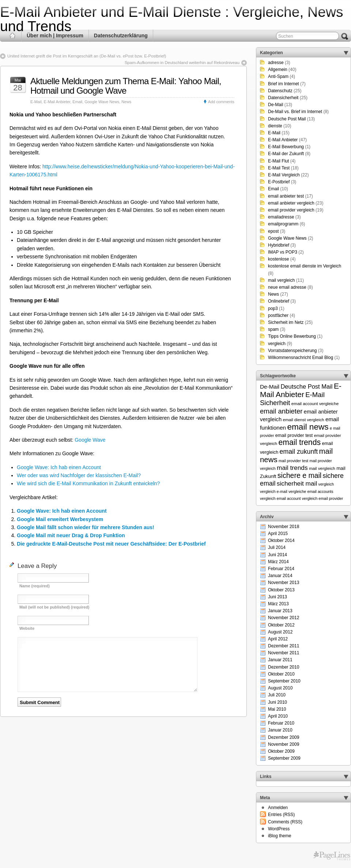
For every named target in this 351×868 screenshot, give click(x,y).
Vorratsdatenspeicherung (292, 351)
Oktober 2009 (281, 751)
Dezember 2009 (284, 737)
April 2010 (278, 716)
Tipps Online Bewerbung (292, 336)
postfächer (278, 315)
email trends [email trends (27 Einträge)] (299, 442)
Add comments (221, 102)
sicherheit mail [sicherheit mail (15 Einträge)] (297, 483)
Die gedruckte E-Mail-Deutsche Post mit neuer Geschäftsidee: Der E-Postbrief (111, 544)
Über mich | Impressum (55, 35)
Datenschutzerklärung (121, 35)
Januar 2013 (280, 611)
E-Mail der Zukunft (286, 154)
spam (273, 329)
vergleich (277, 344)
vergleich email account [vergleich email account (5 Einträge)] (280, 498)
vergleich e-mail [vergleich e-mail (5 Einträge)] (274, 491)
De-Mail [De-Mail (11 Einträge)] (270, 387)
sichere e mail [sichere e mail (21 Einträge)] (299, 475)
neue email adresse (287, 287)
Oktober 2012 (281, 625)
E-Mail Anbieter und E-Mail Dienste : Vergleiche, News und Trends (172, 19)
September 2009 (284, 758)
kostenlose (278, 259)
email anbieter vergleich (291, 203)
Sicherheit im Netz (286, 322)
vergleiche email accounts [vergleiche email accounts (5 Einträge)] (311, 491)
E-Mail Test (279, 168)
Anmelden (278, 808)
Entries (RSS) (281, 815)
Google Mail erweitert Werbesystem (60, 519)
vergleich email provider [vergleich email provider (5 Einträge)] (323, 498)
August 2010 (280, 688)
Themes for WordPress (332, 856)
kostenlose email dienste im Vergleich (305, 266)
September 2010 (284, 681)
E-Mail (36, 102)
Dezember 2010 (284, 667)
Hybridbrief (279, 245)
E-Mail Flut (278, 161)
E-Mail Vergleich (284, 175)
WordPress (279, 829)
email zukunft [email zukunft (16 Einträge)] (299, 452)
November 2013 (284, 583)
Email (77, 102)
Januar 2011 (280, 660)
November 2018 (284, 527)
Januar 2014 (280, 576)
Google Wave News (102, 102)
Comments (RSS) (285, 822)
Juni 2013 (278, 597)
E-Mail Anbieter (57, 102)
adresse (276, 63)
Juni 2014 (278, 555)
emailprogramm (283, 224)
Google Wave (90, 440)
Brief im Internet (284, 84)
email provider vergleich (291, 210)
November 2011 (284, 653)
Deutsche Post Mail (287, 119)
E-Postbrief (279, 182)
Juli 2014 (277, 547)
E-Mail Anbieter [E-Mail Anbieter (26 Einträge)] (301, 390)
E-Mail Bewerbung (286, 147)
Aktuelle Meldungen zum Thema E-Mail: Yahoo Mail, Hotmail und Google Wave (126, 86)
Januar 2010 (280, 730)
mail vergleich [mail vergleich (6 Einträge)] (322, 468)
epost (273, 231)
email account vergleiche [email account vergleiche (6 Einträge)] (315, 403)
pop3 (273, 308)
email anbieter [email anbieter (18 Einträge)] (281, 411)
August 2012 (280, 632)
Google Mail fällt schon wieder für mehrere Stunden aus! (86, 527)
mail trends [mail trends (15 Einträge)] (292, 468)
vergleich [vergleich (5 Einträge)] (326, 484)
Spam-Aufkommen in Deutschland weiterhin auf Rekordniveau (182, 63)
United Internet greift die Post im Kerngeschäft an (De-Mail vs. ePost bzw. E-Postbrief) (87, 56)
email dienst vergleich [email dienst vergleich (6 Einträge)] (303, 420)
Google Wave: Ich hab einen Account (59, 467)
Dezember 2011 (284, 646)
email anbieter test (286, 196)
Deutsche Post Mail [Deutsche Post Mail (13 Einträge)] (306, 386)
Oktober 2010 (281, 674)
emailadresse (281, 217)
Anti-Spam (278, 76)
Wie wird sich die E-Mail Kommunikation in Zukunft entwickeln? (88, 483)
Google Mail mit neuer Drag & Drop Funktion (71, 535)
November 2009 (284, 744)
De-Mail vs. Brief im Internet (295, 112)
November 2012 (284, 618)
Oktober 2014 (281, 540)
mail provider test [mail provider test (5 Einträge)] (293, 461)
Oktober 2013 (281, 590)
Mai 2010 (277, 709)
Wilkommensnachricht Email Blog (301, 358)
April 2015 (278, 534)
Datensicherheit (283, 98)
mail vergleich (281, 280)
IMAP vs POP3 (283, 252)
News (126, 102)
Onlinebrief (279, 301)
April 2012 (278, 639)
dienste (275, 126)
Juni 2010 (278, 702)
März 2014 (278, 562)
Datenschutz (280, 91)
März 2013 (278, 604)
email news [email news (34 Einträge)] (308, 427)
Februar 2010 (281, 723)
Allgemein (278, 70)
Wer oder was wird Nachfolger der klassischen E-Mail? (79, 475)
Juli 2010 (277, 695)
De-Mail (275, 105)
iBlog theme (280, 836)
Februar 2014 (281, 569)
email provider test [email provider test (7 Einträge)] (294, 435)
